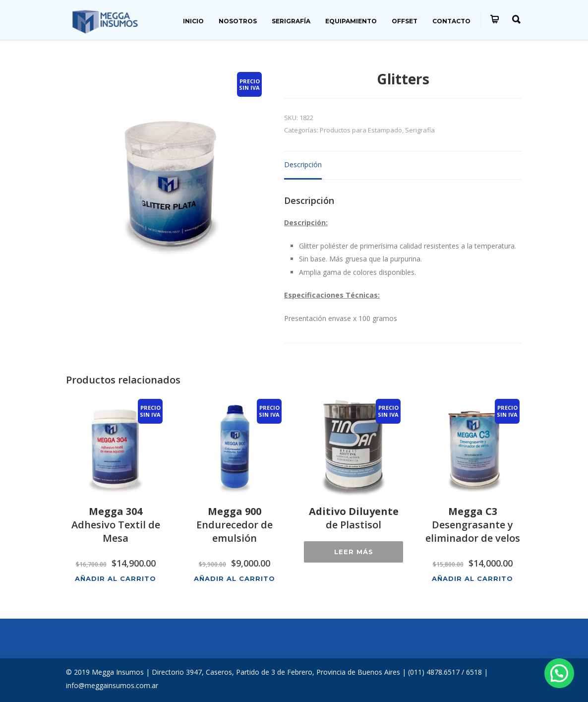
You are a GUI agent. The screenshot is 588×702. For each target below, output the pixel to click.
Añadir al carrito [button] (116, 578)
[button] (559, 673)
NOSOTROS (238, 21)
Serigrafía (420, 130)
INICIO (193, 21)
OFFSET (405, 21)
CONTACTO (451, 21)
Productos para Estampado (361, 130)
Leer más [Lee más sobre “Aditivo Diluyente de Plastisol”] (354, 552)
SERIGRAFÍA (291, 21)
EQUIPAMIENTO (351, 21)
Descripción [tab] (303, 164)
